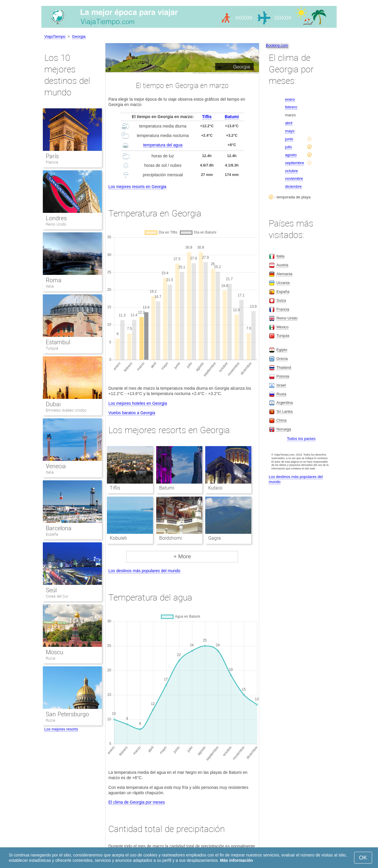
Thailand (284, 367)
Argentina (285, 403)
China (281, 420)
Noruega (284, 429)
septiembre (294, 163)
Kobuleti (118, 538)
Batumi (232, 117)
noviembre (294, 178)
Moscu (54, 652)
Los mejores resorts (61, 729)
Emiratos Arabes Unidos (66, 410)
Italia (50, 286)
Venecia (56, 466)
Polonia (283, 376)
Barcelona (59, 528)
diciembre (293, 186)
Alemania (284, 274)
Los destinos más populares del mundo (144, 571)
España (52, 534)
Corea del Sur (57, 596)
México (282, 327)
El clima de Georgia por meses (137, 802)
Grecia (282, 359)
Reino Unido (56, 224)
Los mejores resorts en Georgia (137, 187)
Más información (236, 860)
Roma (54, 280)
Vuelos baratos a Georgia (132, 413)
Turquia (52, 348)
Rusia (50, 658)
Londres (56, 218)
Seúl (51, 590)
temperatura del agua (163, 145)
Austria (282, 265)
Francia (52, 162)
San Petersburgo (67, 714)
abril (289, 123)
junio (289, 139)
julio (288, 147)
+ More (182, 556)
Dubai (53, 404)
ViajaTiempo (55, 36)
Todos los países (301, 439)
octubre (291, 171)
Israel (281, 385)
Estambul (58, 342)
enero (290, 99)
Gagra (215, 538)
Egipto (282, 350)
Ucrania (283, 283)
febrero (291, 107)
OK (363, 858)
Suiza (281, 300)
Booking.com (277, 45)
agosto (291, 155)
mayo (290, 131)
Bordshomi (171, 538)
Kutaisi (215, 488)
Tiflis (207, 117)
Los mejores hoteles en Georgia (138, 403)
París (52, 156)
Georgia (79, 36)
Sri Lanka (285, 411)
